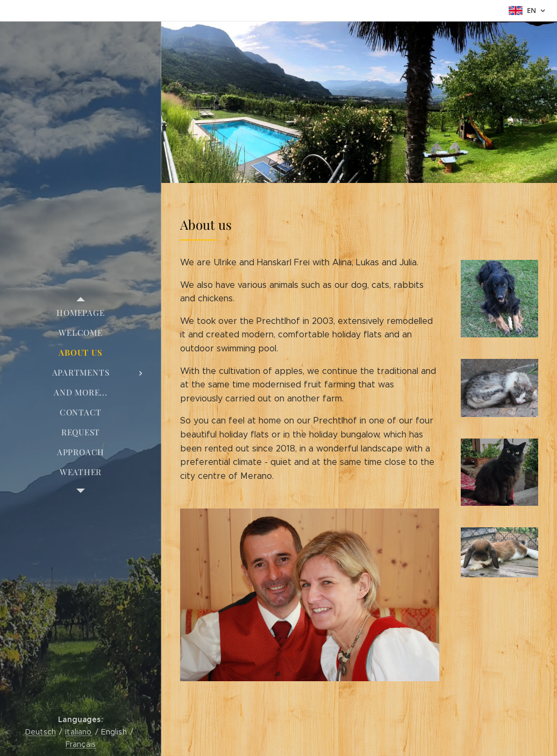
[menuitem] (81, 313)
